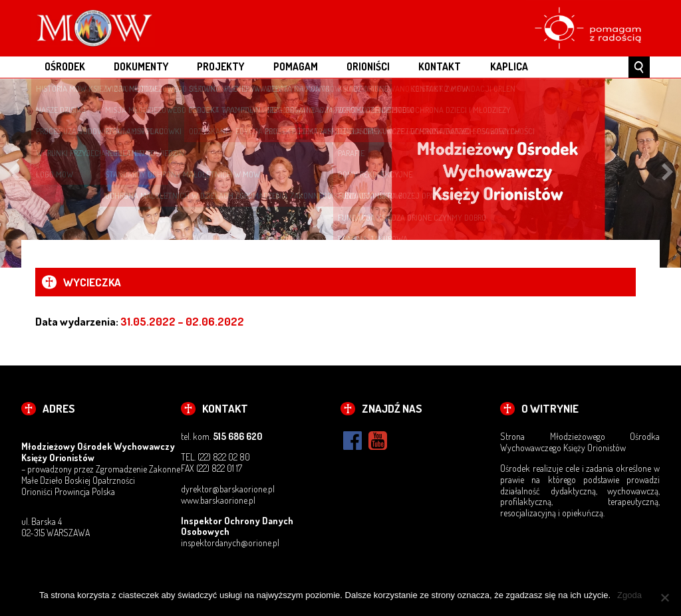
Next (668, 173)
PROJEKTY (220, 66)
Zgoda (629, 595)
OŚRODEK (65, 66)
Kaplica (509, 66)
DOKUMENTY (141, 66)
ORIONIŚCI (368, 66)
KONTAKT (440, 66)
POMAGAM (296, 66)
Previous (13, 173)
